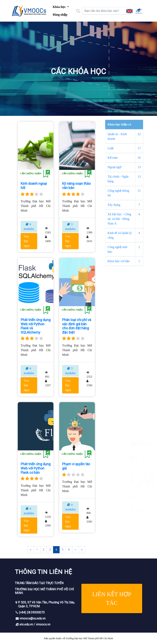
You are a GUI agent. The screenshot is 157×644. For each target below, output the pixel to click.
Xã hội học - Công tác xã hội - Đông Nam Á (126, 219)
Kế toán (119, 158)
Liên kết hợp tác (112, 598)
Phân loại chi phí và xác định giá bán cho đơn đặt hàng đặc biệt (77, 326)
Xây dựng (121, 205)
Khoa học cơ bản (125, 261)
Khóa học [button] (60, 7)
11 (146, 191)
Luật (117, 148)
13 (146, 167)
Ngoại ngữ (121, 167)
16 (146, 158)
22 (146, 134)
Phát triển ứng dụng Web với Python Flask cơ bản (36, 468)
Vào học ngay (27, 241)
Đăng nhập (60, 15)
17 (146, 148)
